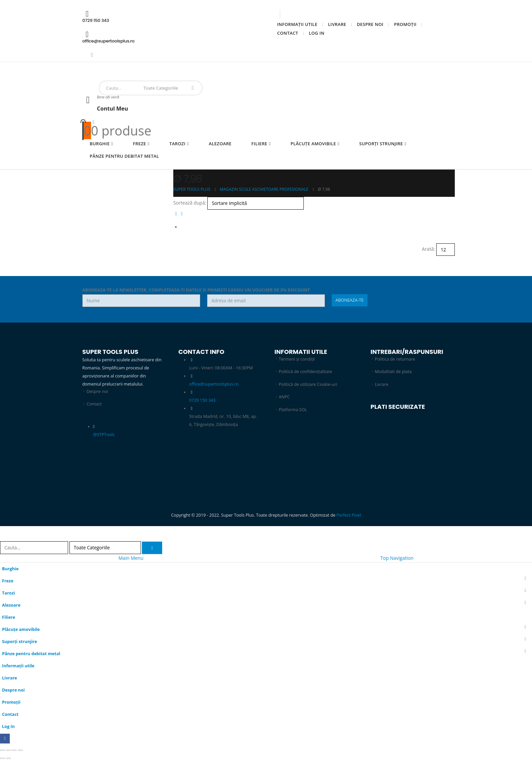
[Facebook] (92, 55)
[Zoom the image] (314, 432)
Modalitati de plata (393, 372)
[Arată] (446, 250)
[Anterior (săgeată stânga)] (2, 759)
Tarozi (177, 144)
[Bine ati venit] (266, 107)
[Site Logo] (104, 75)
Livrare (337, 24)
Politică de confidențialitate (306, 372)
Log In (317, 33)
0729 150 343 (202, 400)
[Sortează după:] (256, 203)
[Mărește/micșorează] (2, 751)
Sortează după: (190, 203)
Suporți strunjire (381, 144)
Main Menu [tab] (131, 558)
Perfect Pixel (349, 515)
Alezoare (220, 144)
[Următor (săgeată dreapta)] (8, 759)
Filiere (259, 144)
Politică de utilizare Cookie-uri (308, 384)
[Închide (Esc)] (20, 751)
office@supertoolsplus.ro (214, 384)
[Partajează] (14, 751)
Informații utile (297, 24)
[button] (176, 214)
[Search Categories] (162, 88)
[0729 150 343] (170, 16)
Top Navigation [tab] (397, 558)
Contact (288, 33)
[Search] (193, 88)
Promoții (405, 24)
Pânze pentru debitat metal (124, 156)
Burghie (100, 144)
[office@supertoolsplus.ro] (170, 37)
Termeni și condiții (297, 359)
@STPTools (104, 435)
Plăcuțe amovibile (313, 144)
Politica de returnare (395, 359)
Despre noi (370, 24)
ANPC (284, 397)
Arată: (429, 249)
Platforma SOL (293, 410)
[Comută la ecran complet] (8, 751)
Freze (139, 144)
